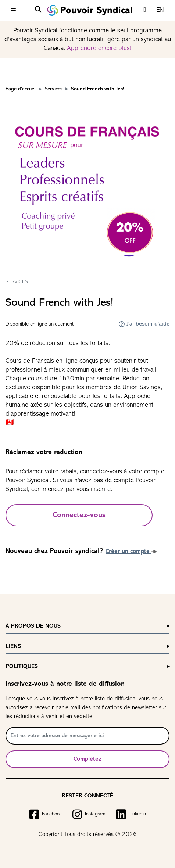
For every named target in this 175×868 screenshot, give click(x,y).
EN (160, 10)
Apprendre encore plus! (99, 48)
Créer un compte (131, 552)
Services (54, 89)
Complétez (87, 759)
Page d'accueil (21, 89)
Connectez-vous (79, 515)
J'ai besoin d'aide (144, 324)
